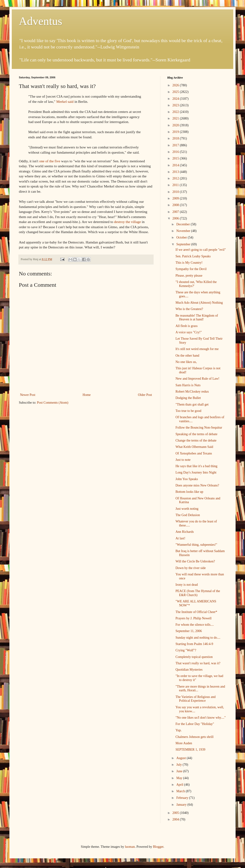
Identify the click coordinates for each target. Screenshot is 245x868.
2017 (176, 145)
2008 (176, 205)
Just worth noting (187, 509)
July (179, 765)
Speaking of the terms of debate (196, 434)
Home (87, 395)
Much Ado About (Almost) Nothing (199, 303)
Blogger (158, 847)
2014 (176, 165)
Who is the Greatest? (189, 309)
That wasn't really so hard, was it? (198, 663)
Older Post (145, 395)
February (183, 798)
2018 (176, 138)
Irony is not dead (187, 585)
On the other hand (187, 356)
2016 (176, 152)
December (183, 224)
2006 (176, 218)
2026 (176, 85)
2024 (176, 99)
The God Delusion (188, 515)
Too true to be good (188, 411)
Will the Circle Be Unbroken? (195, 561)
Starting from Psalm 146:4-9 (194, 644)
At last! (180, 538)
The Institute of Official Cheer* (196, 612)
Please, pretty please (189, 276)
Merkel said (65, 102)
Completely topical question (194, 657)
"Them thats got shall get (192, 404)
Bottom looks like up (189, 492)
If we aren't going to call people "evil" (201, 250)
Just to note (183, 460)
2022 (176, 112)
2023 (176, 105)
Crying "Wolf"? (186, 650)
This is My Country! (189, 263)
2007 (176, 212)
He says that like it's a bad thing (196, 466)
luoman (130, 847)
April (180, 785)
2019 (176, 132)
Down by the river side (191, 568)
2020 (176, 125)
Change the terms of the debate (196, 440)
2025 (176, 92)
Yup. (179, 730)
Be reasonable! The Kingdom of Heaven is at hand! (197, 318)
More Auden (184, 743)
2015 (176, 158)
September (184, 244)
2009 (176, 198)
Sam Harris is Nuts (188, 385)
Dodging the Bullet (188, 398)
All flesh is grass (187, 326)
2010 (176, 192)
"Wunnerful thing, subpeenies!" (196, 545)
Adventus (41, 21)
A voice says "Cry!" (189, 332)
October (182, 237)
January (182, 805)
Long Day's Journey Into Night (196, 472)
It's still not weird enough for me (197, 349)
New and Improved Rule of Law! (197, 379)
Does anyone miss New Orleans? (197, 485)
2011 (176, 185)
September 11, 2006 (189, 631)
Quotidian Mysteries (189, 670)
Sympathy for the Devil (191, 269)
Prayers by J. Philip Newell (194, 618)
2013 (176, 172)
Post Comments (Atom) (53, 403)
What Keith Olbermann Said (194, 447)
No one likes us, (186, 362)
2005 (176, 813)
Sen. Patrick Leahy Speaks (193, 256)
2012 (176, 178)
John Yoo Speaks (187, 479)
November (184, 231)
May (180, 778)
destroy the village (127, 222)
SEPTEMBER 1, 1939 (190, 750)
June (180, 771)
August (181, 758)
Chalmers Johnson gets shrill (194, 737)
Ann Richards (185, 532)
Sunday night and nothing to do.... (198, 638)
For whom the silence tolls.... (195, 625)
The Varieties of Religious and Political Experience (196, 699)
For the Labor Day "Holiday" (195, 724)
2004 (176, 819)
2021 (176, 118)
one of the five (50, 161)
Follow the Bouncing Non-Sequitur (199, 428)
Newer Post (28, 395)
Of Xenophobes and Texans (194, 453)
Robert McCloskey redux (192, 392)
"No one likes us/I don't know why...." (201, 718)
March (181, 791)
